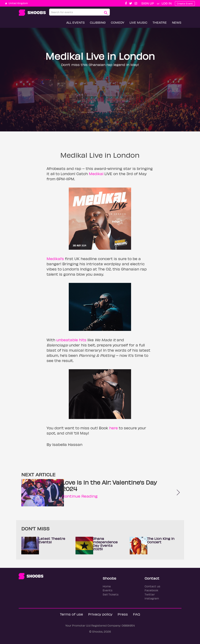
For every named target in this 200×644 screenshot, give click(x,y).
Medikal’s (55, 259)
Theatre (160, 22)
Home (107, 586)
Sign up (148, 3)
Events (108, 590)
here (114, 428)
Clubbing (98, 22)
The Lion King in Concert (161, 540)
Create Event (185, 4)
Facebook (151, 590)
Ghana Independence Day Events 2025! (105, 544)
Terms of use (71, 614)
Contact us (152, 586)
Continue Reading (80, 496)
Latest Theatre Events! (52, 540)
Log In (167, 3)
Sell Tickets (111, 594)
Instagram (152, 598)
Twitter (150, 594)
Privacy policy (100, 614)
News (177, 22)
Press (123, 614)
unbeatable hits (71, 340)
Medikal (96, 174)
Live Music (138, 22)
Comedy (118, 22)
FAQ (137, 614)
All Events (75, 22)
